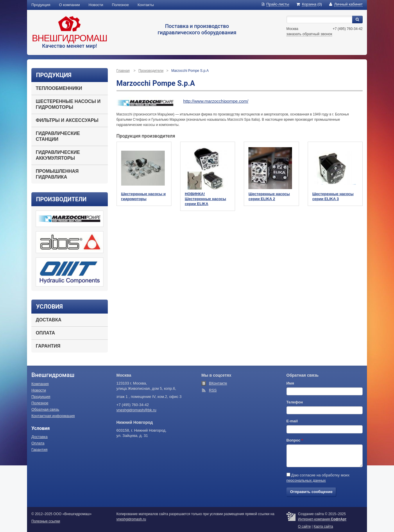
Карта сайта (323, 526)
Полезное (120, 5)
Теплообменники (59, 88)
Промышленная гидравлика (57, 174)
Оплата (45, 333)
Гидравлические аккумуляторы (58, 155)
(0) (309, 4)
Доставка (49, 320)
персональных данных (306, 480)
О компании (69, 5)
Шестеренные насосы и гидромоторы (68, 104)
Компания (40, 384)
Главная (123, 71)
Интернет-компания (322, 519)
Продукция (41, 5)
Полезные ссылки (46, 521)
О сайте (305, 526)
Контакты (146, 5)
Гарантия (48, 346)
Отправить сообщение (311, 492)
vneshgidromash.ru (131, 519)
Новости (96, 5)
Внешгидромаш (70, 38)
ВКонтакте (218, 383)
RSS (213, 390)
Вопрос (295, 440)
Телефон (295, 402)
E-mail (292, 421)
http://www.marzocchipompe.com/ (216, 101)
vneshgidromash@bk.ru (136, 410)
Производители (151, 71)
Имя (290, 383)
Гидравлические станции (58, 136)
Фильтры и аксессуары (67, 120)
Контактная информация (53, 416)
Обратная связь (45, 409)
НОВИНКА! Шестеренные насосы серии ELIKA (205, 199)
